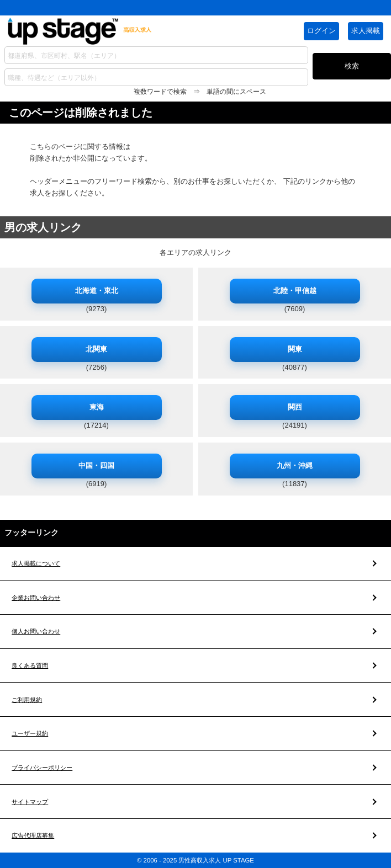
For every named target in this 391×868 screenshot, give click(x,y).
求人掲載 (366, 31)
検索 (352, 66)
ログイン (321, 31)
